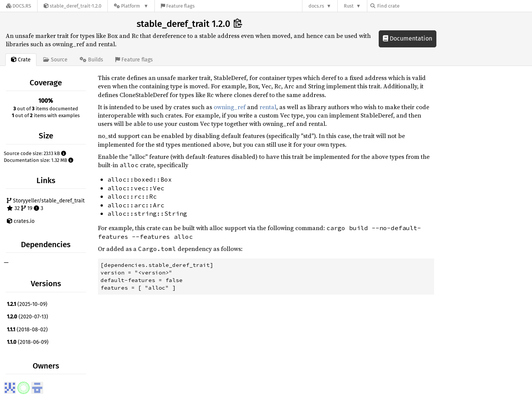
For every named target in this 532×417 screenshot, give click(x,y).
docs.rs (316, 6)
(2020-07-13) (28, 317)
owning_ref (230, 107)
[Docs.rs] (19, 6)
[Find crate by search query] (408, 6)
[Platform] (131, 6)
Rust (349, 6)
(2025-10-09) (27, 304)
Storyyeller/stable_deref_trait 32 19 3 (46, 205)
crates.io (21, 221)
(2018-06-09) (28, 342)
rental (268, 107)
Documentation (408, 38)
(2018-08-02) (27, 330)
